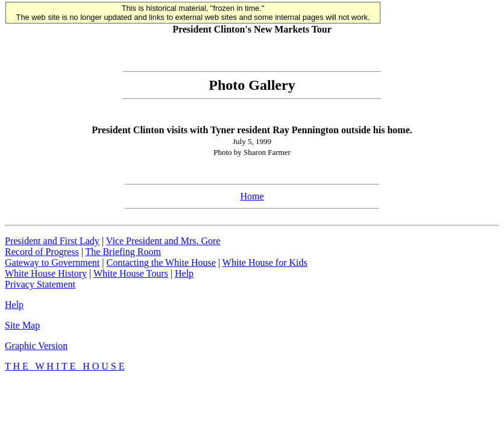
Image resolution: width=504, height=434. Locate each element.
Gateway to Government (52, 263)
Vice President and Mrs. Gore (163, 241)
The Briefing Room (123, 252)
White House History (46, 273)
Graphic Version (36, 346)
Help (184, 273)
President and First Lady (52, 241)
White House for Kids (265, 263)
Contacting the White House (161, 263)
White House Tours (131, 273)
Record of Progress (42, 252)
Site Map (22, 325)
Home (252, 196)
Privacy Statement (40, 284)
